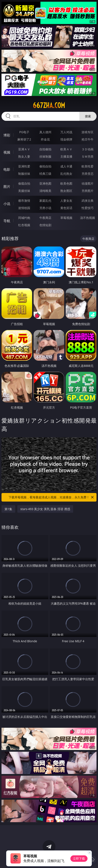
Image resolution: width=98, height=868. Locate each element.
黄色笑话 (66, 208)
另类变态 (88, 174)
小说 (7, 204)
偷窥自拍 (24, 183)
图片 (7, 187)
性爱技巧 (88, 208)
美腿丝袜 (24, 191)
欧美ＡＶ (66, 149)
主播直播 (66, 156)
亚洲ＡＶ (24, 149)
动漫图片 (88, 183)
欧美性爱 (88, 166)
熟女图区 (66, 191)
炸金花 (45, 139)
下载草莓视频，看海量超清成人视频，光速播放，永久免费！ (51, 497)
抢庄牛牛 (88, 139)
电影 (7, 169)
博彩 (7, 135)
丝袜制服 (45, 156)
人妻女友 (66, 201)
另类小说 (45, 208)
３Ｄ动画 (88, 149)
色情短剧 (45, 225)
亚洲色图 (45, 183)
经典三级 (45, 174)
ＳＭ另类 (88, 156)
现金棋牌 (66, 139)
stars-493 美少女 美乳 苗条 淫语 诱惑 (45, 509)
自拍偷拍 (45, 149)
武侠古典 (88, 201)
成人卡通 (66, 166)
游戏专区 (88, 132)
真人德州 (45, 132)
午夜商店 (45, 218)
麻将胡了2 (24, 139)
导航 (7, 221)
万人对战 (66, 132)
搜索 (88, 116)
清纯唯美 (45, 191)
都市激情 (24, 201)
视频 (7, 152)
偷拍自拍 (45, 166)
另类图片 (88, 191)
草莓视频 (66, 218)
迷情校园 (24, 208)
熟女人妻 (24, 156)
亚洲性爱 (24, 166)
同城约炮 (24, 218)
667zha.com (49, 105)
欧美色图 (66, 183)
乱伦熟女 (66, 174)
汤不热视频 (88, 218)
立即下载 (79, 858)
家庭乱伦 (45, 201)
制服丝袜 (24, 174)
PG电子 (24, 132)
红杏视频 (24, 225)
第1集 (8, 509)
